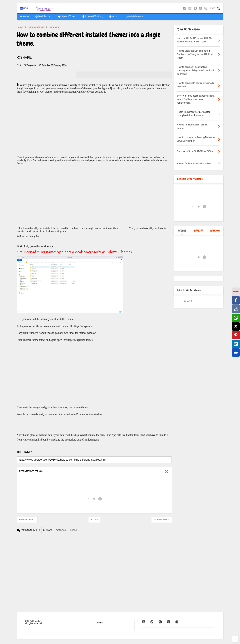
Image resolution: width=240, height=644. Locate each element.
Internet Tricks (93, 17)
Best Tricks (44, 17)
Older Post (162, 520)
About (115, 17)
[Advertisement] (94, 128)
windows (54, 27)
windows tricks (36, 27)
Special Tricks (67, 17)
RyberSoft (188, 301)
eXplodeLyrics (135, 17)
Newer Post (27, 520)
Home (24, 17)
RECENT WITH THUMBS (190, 179)
